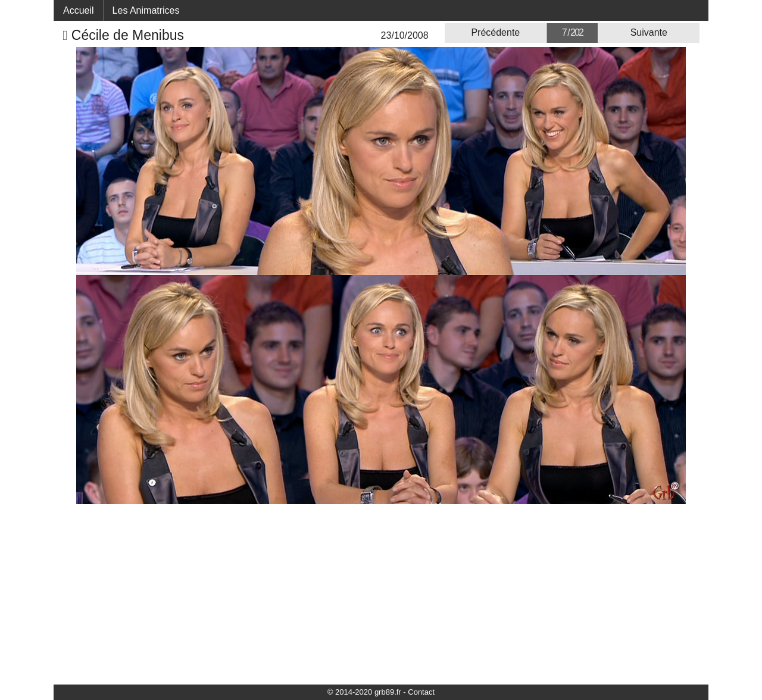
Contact (421, 692)
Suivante (649, 32)
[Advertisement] (381, 593)
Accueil (79, 10)
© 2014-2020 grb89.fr (364, 692)
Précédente (495, 32)
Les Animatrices (146, 10)
